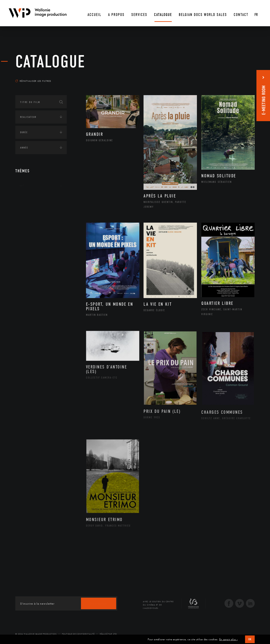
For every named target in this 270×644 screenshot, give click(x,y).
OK (250, 639)
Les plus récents (244, 77)
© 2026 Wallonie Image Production (36, 634)
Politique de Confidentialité (78, 634)
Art (22, 186)
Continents (28, 199)
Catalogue (50, 62)
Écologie (26, 213)
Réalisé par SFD (108, 634)
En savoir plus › (228, 639)
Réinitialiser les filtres (33, 81)
